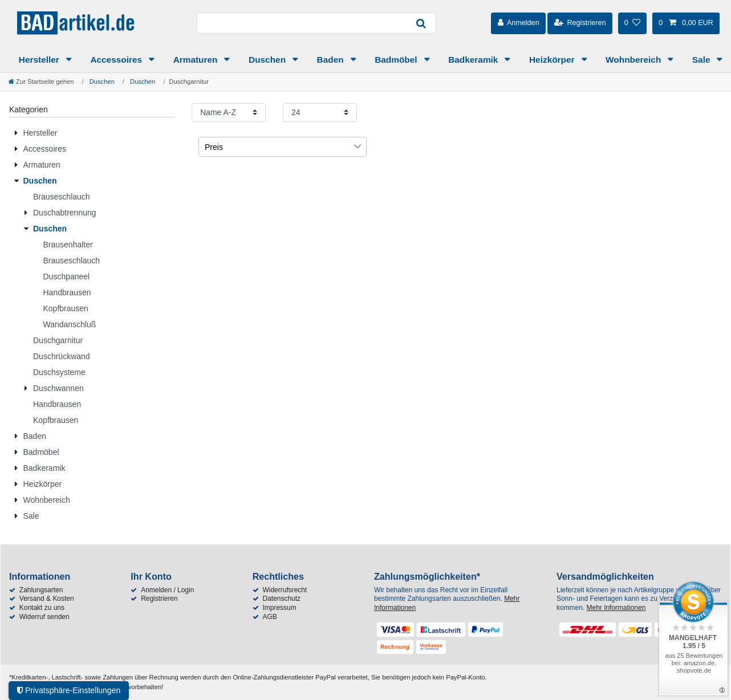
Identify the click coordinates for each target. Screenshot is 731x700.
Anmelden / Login (167, 590)
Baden (332, 60)
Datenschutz (281, 599)
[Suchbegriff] (302, 23)
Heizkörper (553, 60)
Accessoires (117, 60)
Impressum (279, 608)
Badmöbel (397, 60)
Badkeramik (474, 60)
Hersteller (40, 60)
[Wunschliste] (632, 23)
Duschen (268, 60)
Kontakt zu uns (42, 608)
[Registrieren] (580, 23)
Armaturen (197, 60)
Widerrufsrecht (285, 590)
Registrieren (159, 599)
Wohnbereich (634, 60)
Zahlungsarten (41, 590)
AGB (269, 617)
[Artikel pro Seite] (320, 113)
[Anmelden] (518, 23)
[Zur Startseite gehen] (41, 82)
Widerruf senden (44, 617)
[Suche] (421, 23)
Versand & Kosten (47, 599)
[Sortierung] (229, 113)
